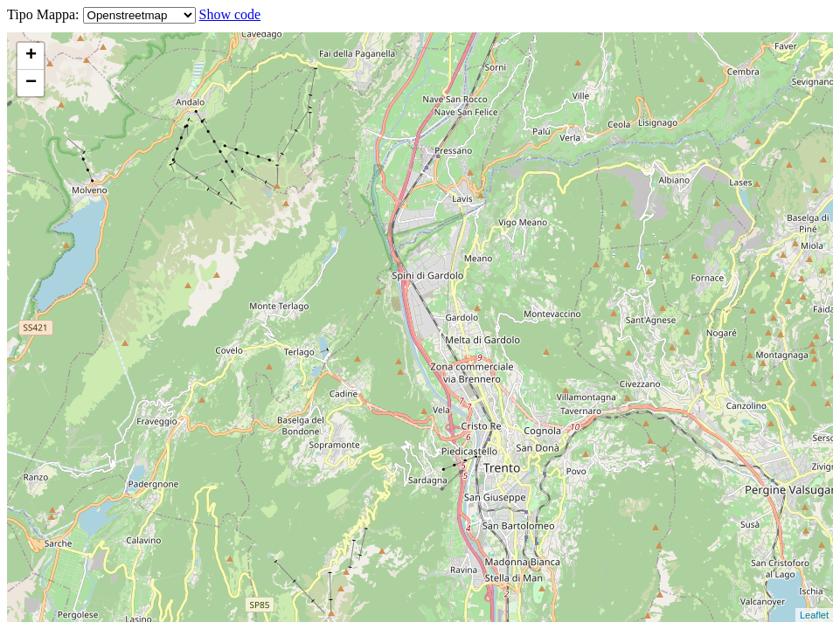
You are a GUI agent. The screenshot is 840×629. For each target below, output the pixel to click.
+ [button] (31, 56)
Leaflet (814, 615)
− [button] (31, 83)
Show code (230, 14)
